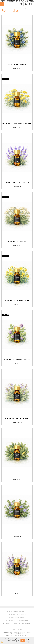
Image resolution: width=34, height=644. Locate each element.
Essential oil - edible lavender (17, 183)
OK (23, 640)
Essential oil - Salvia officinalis (17, 418)
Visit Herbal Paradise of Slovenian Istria (18, 621)
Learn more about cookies (28, 640)
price (27, 8)
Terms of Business (26, 624)
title (31, 8)
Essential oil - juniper (17, 65)
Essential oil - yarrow (17, 241)
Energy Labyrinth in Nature (18, 617)
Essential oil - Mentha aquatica (17, 359)
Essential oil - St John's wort (17, 300)
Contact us (8, 624)
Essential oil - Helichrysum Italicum (17, 124)
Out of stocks (5, 79)
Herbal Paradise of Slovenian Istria (18, 611)
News (16, 624)
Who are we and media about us (18, 614)
